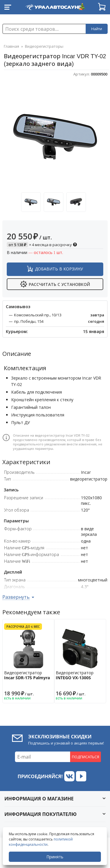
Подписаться (86, 757)
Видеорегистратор (28, 675)
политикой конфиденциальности (41, 842)
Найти (97, 29)
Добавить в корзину (59, 269)
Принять (55, 857)
